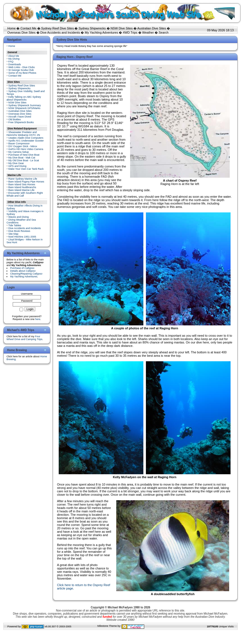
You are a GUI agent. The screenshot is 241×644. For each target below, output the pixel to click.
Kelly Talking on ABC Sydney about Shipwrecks (24, 98)
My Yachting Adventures (102, 32)
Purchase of (22, 268)
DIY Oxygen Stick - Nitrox (23, 146)
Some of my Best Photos (22, 73)
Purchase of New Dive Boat (24, 155)
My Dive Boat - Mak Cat (22, 158)
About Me (14, 56)
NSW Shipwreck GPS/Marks (25, 108)
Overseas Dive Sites (21, 32)
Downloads (15, 64)
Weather (148, 32)
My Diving (14, 59)
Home (11, 28)
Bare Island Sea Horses (22, 184)
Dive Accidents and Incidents (60, 32)
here (38, 319)
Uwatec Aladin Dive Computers (26, 138)
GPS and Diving (17, 166)
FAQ (11, 62)
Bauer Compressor (19, 143)
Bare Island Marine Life (22, 190)
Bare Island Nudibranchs (22, 187)
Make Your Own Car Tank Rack (26, 169)
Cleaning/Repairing (26, 274)
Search (164, 32)
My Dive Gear (16, 163)
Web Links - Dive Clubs (22, 67)
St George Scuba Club (21, 70)
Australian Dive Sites (152, 28)
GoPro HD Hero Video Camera (26, 149)
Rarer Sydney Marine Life (23, 179)
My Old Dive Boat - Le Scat (24, 160)
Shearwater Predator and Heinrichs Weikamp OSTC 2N (23, 134)
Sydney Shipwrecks (92, 28)
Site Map (14, 234)
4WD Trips (130, 32)
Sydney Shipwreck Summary (25, 105)
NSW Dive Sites (122, 28)
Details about (23, 271)
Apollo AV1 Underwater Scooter (26, 141)
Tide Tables (15, 225)
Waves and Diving (19, 217)
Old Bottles (15, 119)
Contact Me (28, 28)
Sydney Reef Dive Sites (58, 28)
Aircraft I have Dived (20, 117)
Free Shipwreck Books (21, 122)
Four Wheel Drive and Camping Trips (24, 338)
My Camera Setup (19, 152)
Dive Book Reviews (19, 231)
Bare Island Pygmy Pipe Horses (26, 182)
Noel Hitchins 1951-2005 (22, 237)
